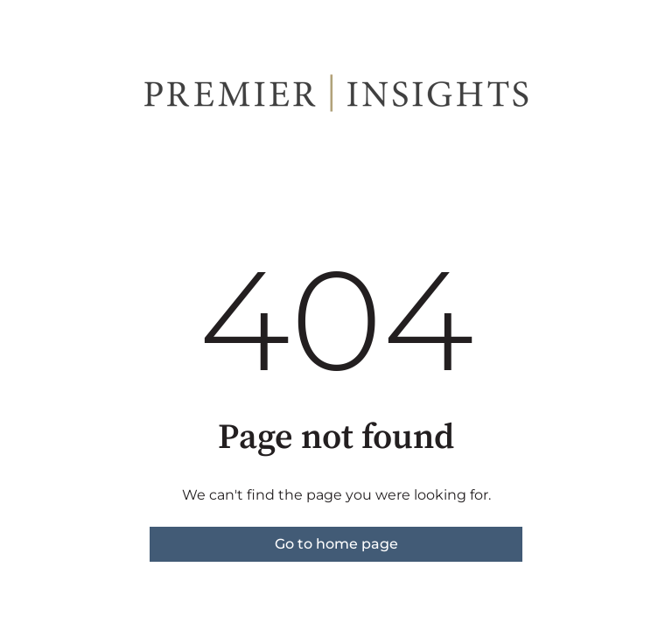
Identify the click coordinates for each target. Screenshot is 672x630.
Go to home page (336, 544)
